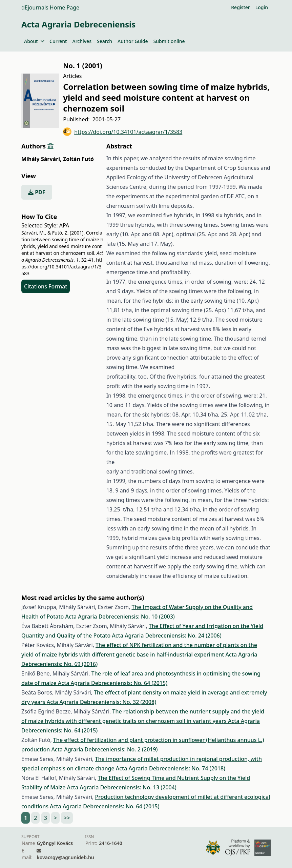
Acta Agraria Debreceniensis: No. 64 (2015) (113, 683)
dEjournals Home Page (50, 7)
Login (262, 7)
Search (105, 41)
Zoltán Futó (78, 159)
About (34, 41)
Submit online (169, 41)
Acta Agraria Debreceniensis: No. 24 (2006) (166, 635)
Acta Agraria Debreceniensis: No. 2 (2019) (104, 749)
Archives (82, 41)
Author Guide (133, 41)
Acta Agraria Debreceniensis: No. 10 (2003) (120, 617)
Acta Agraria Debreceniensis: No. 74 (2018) (171, 768)
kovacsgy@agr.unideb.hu (65, 857)
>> (67, 818)
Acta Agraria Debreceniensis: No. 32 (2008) (101, 702)
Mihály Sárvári (41, 159)
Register (240, 7)
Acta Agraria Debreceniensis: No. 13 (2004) (121, 787)
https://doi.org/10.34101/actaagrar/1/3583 (123, 132)
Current (58, 41)
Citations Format (46, 286)
